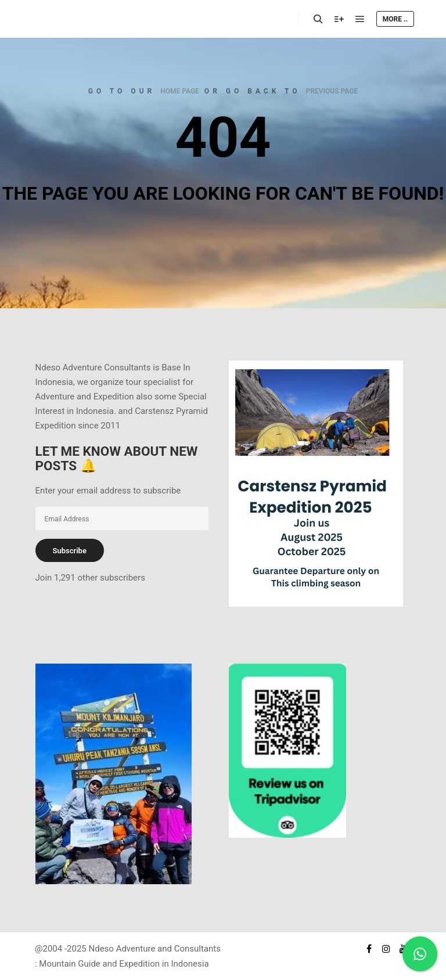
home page (180, 91)
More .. (395, 19)
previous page (332, 91)
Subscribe (70, 551)
